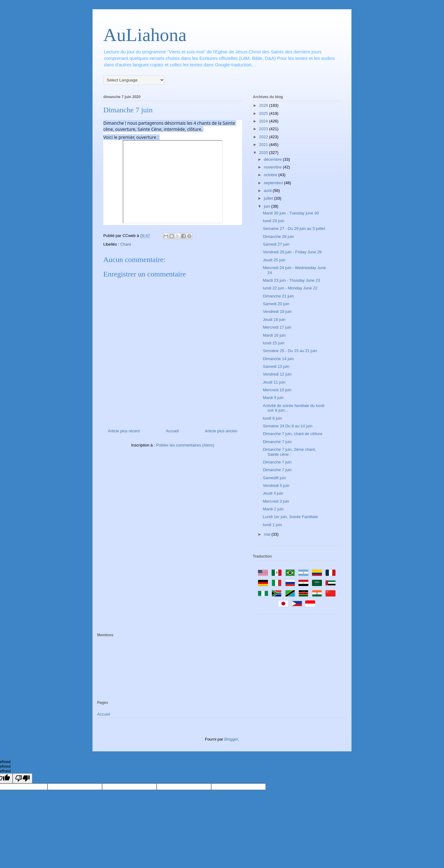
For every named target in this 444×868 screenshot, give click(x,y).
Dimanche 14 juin (278, 359)
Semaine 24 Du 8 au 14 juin (287, 426)
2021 (264, 145)
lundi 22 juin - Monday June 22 (290, 288)
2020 (264, 153)
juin (268, 206)
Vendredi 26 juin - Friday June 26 (292, 252)
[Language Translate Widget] (134, 80)
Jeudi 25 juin (274, 260)
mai (268, 534)
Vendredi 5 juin (276, 486)
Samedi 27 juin (276, 244)
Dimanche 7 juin (277, 442)
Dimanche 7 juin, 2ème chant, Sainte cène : (289, 452)
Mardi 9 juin (273, 398)
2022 (264, 137)
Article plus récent (124, 431)
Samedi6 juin (274, 478)
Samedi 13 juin (276, 366)
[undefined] (23, 778)
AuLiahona (145, 35)
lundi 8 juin (272, 418)
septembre (274, 183)
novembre (273, 167)
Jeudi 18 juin (274, 320)
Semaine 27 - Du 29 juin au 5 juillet (294, 228)
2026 (264, 105)
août (268, 191)
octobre (271, 175)
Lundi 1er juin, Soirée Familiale (290, 517)
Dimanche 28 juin (278, 237)
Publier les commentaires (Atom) (185, 445)
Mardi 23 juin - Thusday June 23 (291, 280)
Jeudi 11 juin (274, 382)
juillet (269, 198)
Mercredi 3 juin (276, 501)
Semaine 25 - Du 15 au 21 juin (290, 351)
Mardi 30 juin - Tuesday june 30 (291, 213)
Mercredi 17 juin (277, 327)
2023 (264, 129)
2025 (264, 113)
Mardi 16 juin (274, 335)
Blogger (231, 739)
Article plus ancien (221, 431)
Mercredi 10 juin (277, 390)
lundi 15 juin (273, 343)
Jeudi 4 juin (273, 493)
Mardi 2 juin (273, 509)
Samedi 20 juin (276, 304)
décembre (273, 159)
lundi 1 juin (272, 525)
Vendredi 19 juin (277, 311)
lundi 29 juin (273, 221)
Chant (126, 244)
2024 (264, 121)
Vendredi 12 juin (277, 374)
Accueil (172, 431)
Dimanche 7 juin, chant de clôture (292, 434)
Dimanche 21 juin (278, 296)
